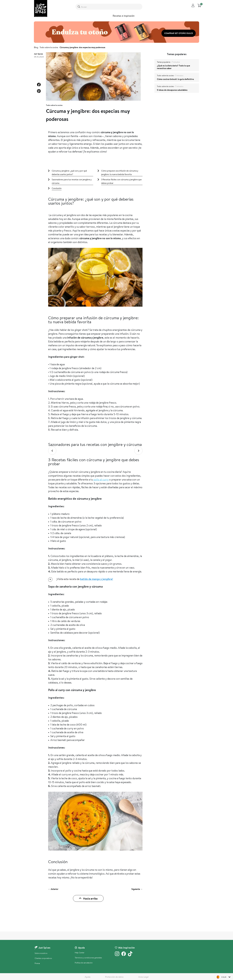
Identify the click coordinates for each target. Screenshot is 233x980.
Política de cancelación (84, 963)
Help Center (80, 953)
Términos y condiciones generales (88, 958)
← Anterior (53, 889)
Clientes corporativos (43, 958)
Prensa (37, 963)
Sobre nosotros (41, 953)
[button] (39, 85)
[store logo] (41, 8)
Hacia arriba (88, 898)
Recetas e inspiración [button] (124, 16)
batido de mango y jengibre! (97, 579)
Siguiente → (137, 889)
